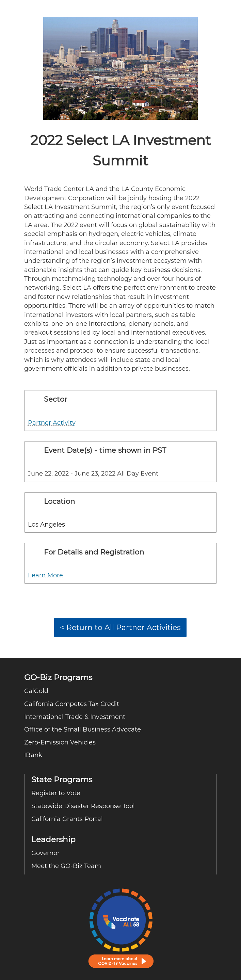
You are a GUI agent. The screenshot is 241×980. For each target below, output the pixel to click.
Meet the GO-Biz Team (66, 866)
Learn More (45, 575)
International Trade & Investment (75, 717)
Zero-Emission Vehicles (61, 742)
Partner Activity (52, 423)
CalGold (36, 691)
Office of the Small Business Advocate (83, 729)
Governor (45, 853)
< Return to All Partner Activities (120, 628)
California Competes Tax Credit (72, 704)
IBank (33, 755)
